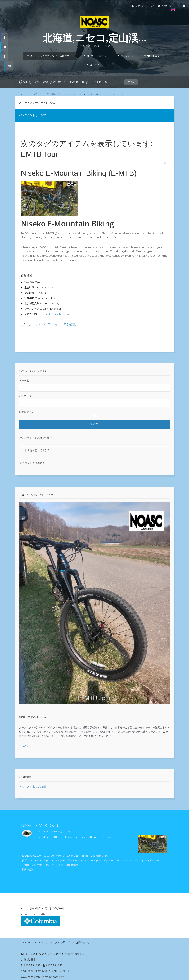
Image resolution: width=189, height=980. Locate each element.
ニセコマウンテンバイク (46, 324)
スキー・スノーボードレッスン (38, 102)
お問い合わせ (166, 6)
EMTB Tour (57, 865)
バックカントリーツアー (34, 115)
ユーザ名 (24, 381)
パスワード (25, 396)
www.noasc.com (31, 977)
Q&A (56, 942)
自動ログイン (26, 412)
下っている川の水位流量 (33, 787)
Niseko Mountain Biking (95, 856)
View (131, 86)
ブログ (151, 6)
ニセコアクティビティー (63, 860)
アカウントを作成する (32, 463)
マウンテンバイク (38, 860)
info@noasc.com (54, 977)
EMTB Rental (71, 865)
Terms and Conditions (32, 942)
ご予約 (96, 65)
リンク (49, 942)
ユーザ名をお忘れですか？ (35, 450)
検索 (63, 942)
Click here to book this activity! (54, 314)
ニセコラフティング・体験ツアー (51, 56)
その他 (127, 56)
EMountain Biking (40, 865)
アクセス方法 (96, 56)
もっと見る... (26, 746)
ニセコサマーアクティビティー (96, 860)
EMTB (26, 865)
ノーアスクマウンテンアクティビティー (137, 860)
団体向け (155, 56)
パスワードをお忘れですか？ (36, 438)
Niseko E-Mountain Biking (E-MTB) (79, 173)
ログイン (138, 6)
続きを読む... (71, 324)
